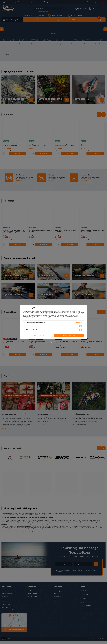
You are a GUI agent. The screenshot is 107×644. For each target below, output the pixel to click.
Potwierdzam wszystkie (69, 335)
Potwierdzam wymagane (38, 335)
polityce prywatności (38, 314)
